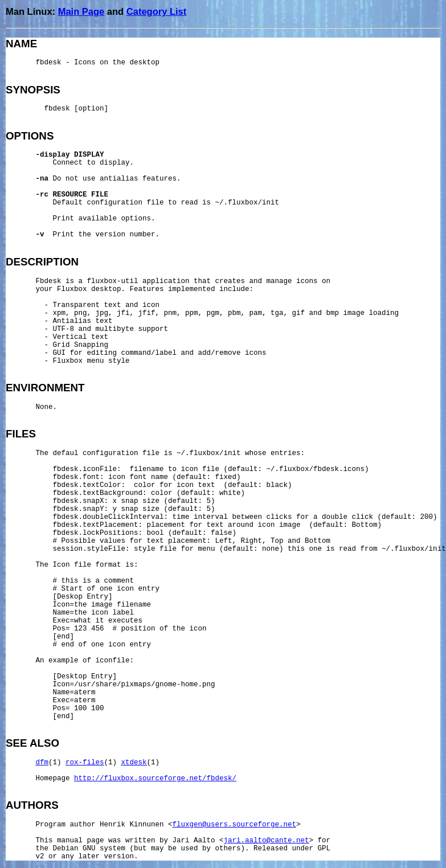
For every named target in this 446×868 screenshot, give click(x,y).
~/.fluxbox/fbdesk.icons (316, 469)
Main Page (81, 11)
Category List (156, 11)
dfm (42, 763)
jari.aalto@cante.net (267, 841)
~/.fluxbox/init (247, 203)
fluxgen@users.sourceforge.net (235, 825)
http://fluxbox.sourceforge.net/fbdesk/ (155, 779)
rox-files (85, 763)
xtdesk (134, 763)
